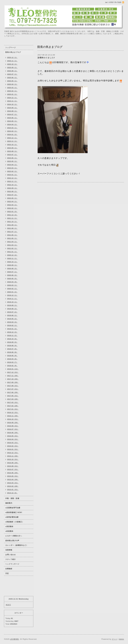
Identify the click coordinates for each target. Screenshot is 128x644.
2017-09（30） (13, 382)
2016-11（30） (13, 416)
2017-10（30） (13, 379)
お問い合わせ (11, 555)
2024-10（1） (12, 104)
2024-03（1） (12, 128)
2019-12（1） (12, 295)
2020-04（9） (12, 282)
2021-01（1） (12, 252)
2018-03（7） (12, 362)
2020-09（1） (12, 265)
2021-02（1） (12, 248)
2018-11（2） (12, 335)
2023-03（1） (12, 168)
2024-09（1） (12, 108)
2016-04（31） (13, 439)
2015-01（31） (13, 490)
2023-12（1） (12, 138)
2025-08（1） (12, 71)
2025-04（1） (12, 84)
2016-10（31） (13, 419)
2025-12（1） (12, 57)
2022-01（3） (12, 212)
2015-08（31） (13, 466)
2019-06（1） (12, 315)
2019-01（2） (12, 329)
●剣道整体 (9, 531)
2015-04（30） (13, 479)
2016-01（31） (13, 449)
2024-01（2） (12, 135)
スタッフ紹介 (11, 559)
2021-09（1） (12, 225)
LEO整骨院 (14, 639)
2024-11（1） (12, 101)
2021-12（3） (12, 215)
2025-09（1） (12, 68)
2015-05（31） (13, 476)
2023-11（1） (12, 141)
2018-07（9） (12, 349)
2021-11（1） (12, 218)
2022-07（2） (12, 195)
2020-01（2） (12, 292)
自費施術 (9, 569)
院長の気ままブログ (13, 52)
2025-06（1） (12, 78)
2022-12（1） (12, 178)
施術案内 (9, 503)
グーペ (114, 639)
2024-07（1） (12, 114)
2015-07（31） (13, 469)
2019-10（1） (12, 302)
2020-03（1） (12, 285)
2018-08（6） (12, 346)
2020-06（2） (12, 275)
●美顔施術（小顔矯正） (15, 522)
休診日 (8, 605)
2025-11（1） (12, 61)
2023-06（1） (12, 158)
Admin (121, 639)
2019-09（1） (12, 305)
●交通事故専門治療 (13, 508)
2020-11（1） (12, 258)
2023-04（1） (12, 165)
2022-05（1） (12, 198)
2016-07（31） (13, 429)
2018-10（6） (12, 339)
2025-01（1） (12, 94)
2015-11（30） (13, 456)
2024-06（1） (12, 118)
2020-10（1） (12, 262)
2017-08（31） (13, 386)
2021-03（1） (12, 245)
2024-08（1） (12, 111)
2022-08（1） (12, 191)
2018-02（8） (12, 366)
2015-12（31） (13, 453)
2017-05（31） (13, 396)
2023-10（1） (12, 145)
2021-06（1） (12, 235)
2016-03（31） (13, 443)
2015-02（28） (13, 486)
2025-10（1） (12, 64)
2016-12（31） (13, 412)
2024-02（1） (12, 131)
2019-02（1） (12, 325)
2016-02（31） (13, 446)
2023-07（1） (12, 155)
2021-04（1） (12, 242)
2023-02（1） (12, 171)
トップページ (11, 48)
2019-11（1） (12, 299)
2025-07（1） (12, 74)
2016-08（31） (13, 426)
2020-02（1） (12, 289)
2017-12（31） (13, 372)
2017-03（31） (13, 402)
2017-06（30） (13, 392)
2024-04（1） (12, 124)
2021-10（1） (12, 222)
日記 (7, 573)
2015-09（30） (13, 463)
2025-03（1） (12, 88)
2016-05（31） (13, 436)
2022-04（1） (12, 201)
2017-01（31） (13, 409)
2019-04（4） (12, 322)
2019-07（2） (12, 312)
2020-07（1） (12, 272)
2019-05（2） (12, 319)
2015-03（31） (13, 483)
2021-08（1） (12, 228)
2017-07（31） (13, 389)
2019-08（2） (12, 309)
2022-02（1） (12, 208)
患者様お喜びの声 (12, 541)
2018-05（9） (12, 356)
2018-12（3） (12, 332)
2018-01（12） (13, 369)
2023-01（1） (12, 175)
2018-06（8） (12, 352)
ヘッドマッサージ (12, 564)
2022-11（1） (12, 181)
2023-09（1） (12, 148)
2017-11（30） (13, 376)
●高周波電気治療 (12, 517)
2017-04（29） (13, 399)
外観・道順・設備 (12, 498)
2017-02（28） (13, 406)
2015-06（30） (13, 473)
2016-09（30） (13, 423)
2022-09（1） (12, 188)
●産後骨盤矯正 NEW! (14, 512)
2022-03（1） (12, 205)
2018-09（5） (12, 342)
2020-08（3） (12, 268)
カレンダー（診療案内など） (17, 545)
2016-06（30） (13, 433)
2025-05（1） (12, 81)
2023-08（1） (12, 151)
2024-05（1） (12, 121)
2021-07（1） (12, 232)
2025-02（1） (12, 91)
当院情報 (9, 550)
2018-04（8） (12, 359)
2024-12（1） (12, 98)
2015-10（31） (13, 459)
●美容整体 (9, 527)
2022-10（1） (12, 185)
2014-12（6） (12, 493)
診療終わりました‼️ (46, 58)
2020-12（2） (12, 255)
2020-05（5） (12, 279)
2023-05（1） (12, 161)
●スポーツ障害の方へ (14, 536)
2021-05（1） (12, 238)
